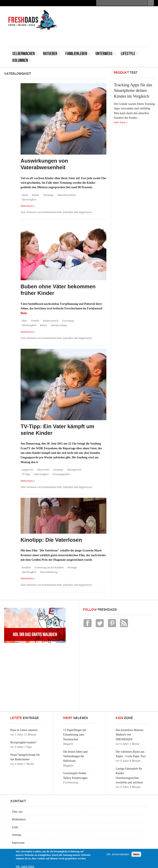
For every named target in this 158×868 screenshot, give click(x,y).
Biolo (24, 313)
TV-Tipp (26, 474)
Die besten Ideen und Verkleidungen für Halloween (75, 756)
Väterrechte (43, 470)
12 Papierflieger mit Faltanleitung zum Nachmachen (75, 735)
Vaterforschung (59, 325)
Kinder (36, 195)
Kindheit (26, 568)
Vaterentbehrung (49, 572)
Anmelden (68, 212)
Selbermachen (25, 54)
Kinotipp (72, 568)
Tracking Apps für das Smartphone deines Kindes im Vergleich (133, 90)
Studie (25, 195)
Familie (35, 321)
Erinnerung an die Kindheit (49, 568)
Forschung (68, 321)
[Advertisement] (102, 38)
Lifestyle (130, 54)
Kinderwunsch (51, 321)
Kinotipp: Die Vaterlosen (51, 540)
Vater (24, 321)
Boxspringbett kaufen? (23, 742)
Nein (136, 854)
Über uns (17, 812)
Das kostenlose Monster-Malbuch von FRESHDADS (130, 735)
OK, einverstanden (118, 854)
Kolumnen (22, 60)
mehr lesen (120, 122)
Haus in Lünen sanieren (24, 730)
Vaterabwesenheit (66, 195)
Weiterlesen (28, 206)
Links (15, 827)
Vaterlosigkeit (29, 200)
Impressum (18, 843)
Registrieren (85, 212)
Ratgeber (52, 54)
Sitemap (17, 835)
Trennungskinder (61, 474)
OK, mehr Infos (25, 866)
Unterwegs (106, 54)
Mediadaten (19, 819)
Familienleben (78, 54)
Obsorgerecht (74, 470)
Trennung (48, 195)
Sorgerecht (27, 470)
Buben (43, 325)
